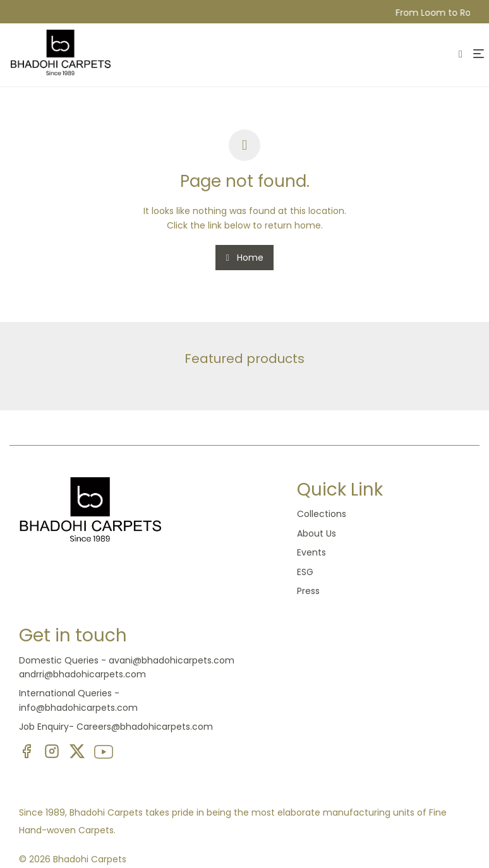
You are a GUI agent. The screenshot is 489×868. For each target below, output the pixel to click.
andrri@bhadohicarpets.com (82, 674)
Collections (322, 514)
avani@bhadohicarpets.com (172, 660)
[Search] (461, 56)
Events (311, 552)
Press (308, 591)
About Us (317, 533)
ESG (305, 572)
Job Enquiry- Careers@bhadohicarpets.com (116, 727)
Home (244, 258)
